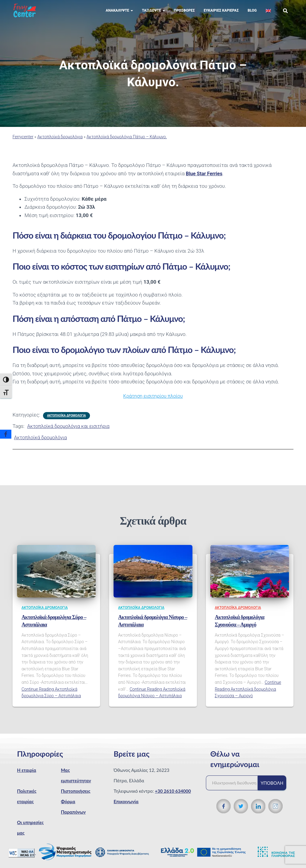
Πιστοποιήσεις (76, 795)
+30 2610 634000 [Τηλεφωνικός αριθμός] (173, 795)
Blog (252, 15)
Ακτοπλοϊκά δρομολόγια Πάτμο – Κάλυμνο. (127, 141)
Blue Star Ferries (205, 178)
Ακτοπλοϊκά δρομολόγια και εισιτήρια (70, 431)
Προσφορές (184, 15)
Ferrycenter (23, 141)
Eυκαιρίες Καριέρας (221, 15)
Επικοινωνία (126, 806)
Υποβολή (272, 787)
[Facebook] (6, 434)
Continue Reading (248, 693)
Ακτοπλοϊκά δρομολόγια (60, 141)
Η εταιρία (27, 775)
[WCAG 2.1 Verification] (22, 857)
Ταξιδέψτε (153, 15)
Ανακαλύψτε (119, 15)
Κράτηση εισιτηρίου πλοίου (153, 400)
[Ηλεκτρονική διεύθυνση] (235, 787)
